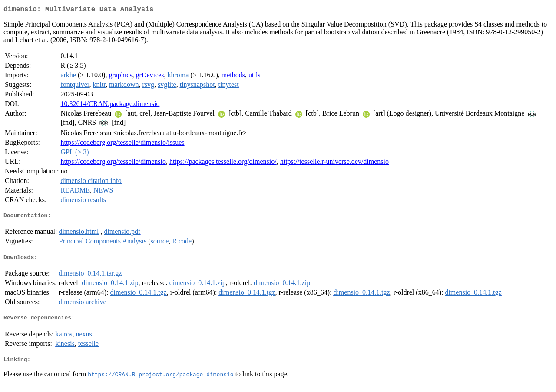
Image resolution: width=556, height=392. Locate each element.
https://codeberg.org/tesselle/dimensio (113, 163)
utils (255, 77)
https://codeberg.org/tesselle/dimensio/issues (122, 144)
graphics (120, 77)
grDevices (150, 77)
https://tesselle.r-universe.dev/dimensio (334, 163)
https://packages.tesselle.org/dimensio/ (223, 163)
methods (233, 77)
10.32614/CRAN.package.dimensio (110, 105)
